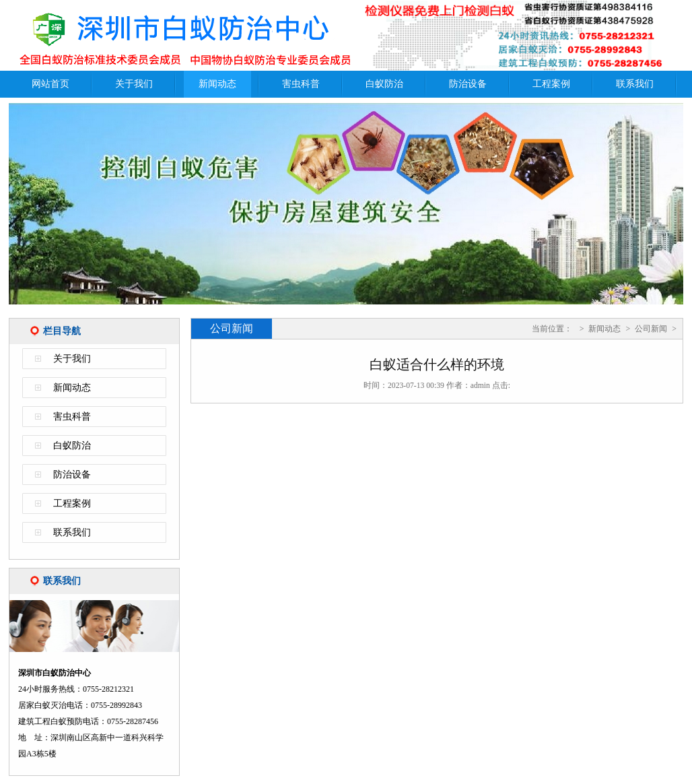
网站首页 (50, 84)
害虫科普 (301, 84)
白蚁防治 (384, 84)
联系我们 (635, 84)
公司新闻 (651, 329)
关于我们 (134, 84)
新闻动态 (217, 84)
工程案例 (551, 84)
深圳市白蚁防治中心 (184, 35)
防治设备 (468, 84)
